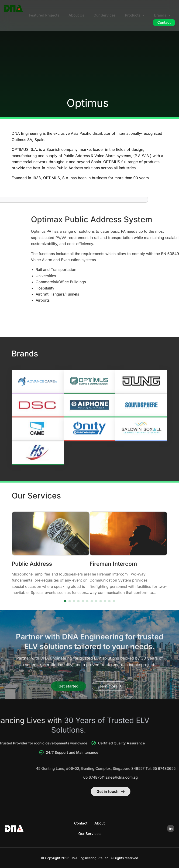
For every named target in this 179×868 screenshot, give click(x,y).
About (100, 823)
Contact (164, 23)
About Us (74, 15)
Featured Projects (41, 15)
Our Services (103, 15)
